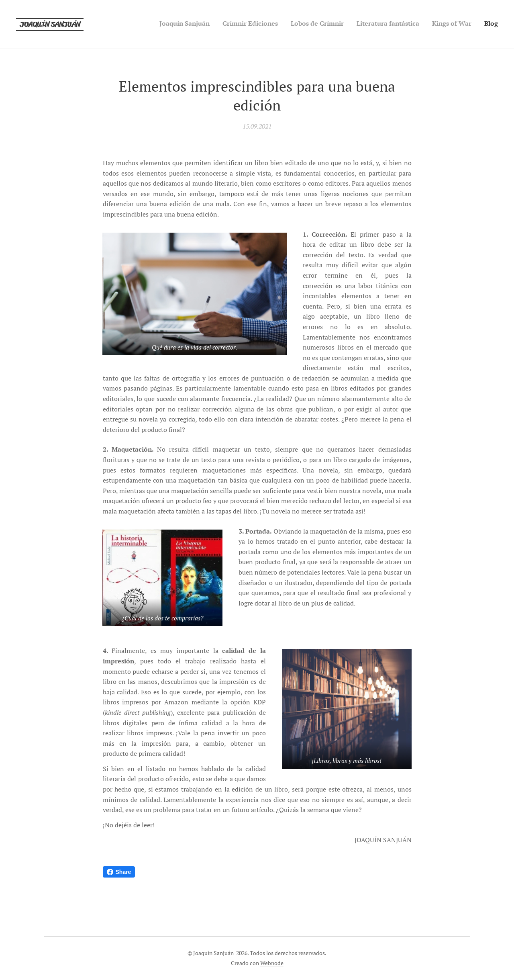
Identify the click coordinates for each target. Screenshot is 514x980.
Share (119, 872)
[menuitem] (436, 25)
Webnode (272, 963)
